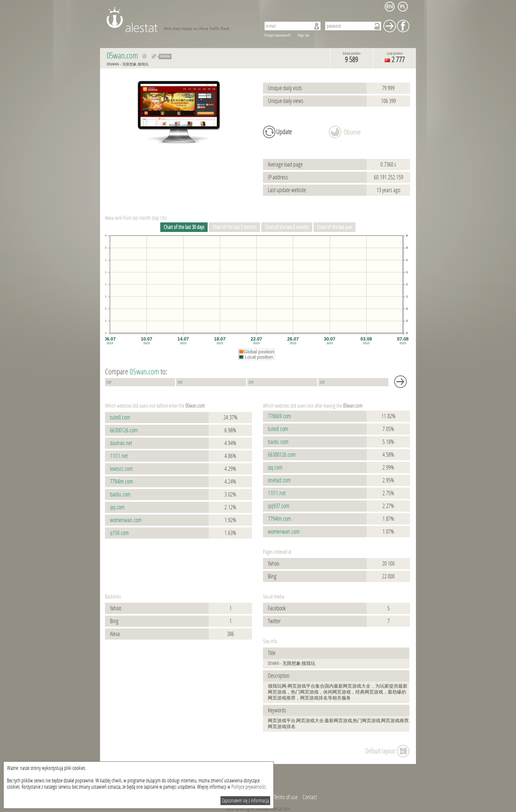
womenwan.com (126, 520)
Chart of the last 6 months (287, 227)
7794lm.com (121, 482)
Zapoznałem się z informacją (245, 801)
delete (165, 56)
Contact (310, 797)
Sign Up (303, 35)
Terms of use (286, 797)
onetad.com (279, 480)
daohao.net (121, 443)
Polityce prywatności (249, 787)
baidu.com (120, 495)
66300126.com (124, 430)
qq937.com (279, 506)
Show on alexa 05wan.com (145, 56)
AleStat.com (180, 20)
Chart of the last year (335, 227)
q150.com (119, 533)
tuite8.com (120, 418)
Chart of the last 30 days (184, 227)
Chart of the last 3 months (234, 227)
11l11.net (119, 456)
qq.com (117, 507)
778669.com (279, 416)
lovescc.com (121, 469)
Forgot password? (278, 35)
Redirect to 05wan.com (154, 56)
